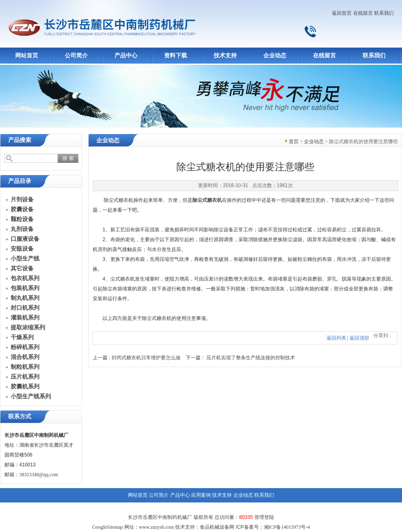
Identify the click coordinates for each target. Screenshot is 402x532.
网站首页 (27, 56)
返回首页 (342, 13)
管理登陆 (264, 517)
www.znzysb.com (156, 527)
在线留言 (363, 13)
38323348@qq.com (39, 475)
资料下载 (176, 56)
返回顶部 (359, 338)
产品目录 (20, 181)
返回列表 (336, 338)
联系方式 (20, 417)
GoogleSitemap (108, 527)
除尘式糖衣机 (207, 200)
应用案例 (201, 495)
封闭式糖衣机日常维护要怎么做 (146, 358)
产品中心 (126, 56)
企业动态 (275, 56)
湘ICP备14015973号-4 (287, 527)
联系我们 (384, 13)
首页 (294, 142)
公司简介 (76, 56)
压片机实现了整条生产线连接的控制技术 (251, 358)
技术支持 (225, 56)
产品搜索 (20, 140)
